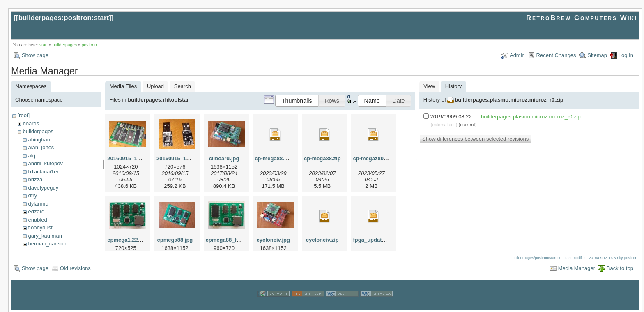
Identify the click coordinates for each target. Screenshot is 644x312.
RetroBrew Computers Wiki (582, 18)
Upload (155, 86)
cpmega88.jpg (175, 240)
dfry (32, 195)
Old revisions (75, 267)
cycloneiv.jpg (273, 240)
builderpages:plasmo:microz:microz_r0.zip (509, 100)
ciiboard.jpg (224, 158)
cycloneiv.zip (322, 240)
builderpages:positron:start (64, 18)
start (44, 45)
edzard (36, 211)
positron (89, 45)
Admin (517, 55)
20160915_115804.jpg (184, 158)
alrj (31, 156)
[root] (23, 115)
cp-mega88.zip (322, 158)
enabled (37, 220)
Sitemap (597, 55)
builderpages (65, 45)
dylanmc (38, 204)
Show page (35, 55)
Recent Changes (556, 55)
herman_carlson (47, 244)
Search (183, 86)
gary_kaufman (45, 236)
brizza (35, 179)
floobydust (40, 228)
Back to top (620, 267)
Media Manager (577, 267)
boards (31, 124)
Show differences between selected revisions (475, 139)
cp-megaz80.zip (373, 158)
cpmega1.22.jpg (127, 240)
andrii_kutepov (45, 163)
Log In (626, 55)
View (429, 86)
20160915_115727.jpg (134, 158)
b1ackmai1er (43, 172)
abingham (40, 140)
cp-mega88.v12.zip (278, 158)
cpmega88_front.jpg (231, 240)
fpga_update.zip (373, 240)
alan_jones (41, 147)
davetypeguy (43, 188)
